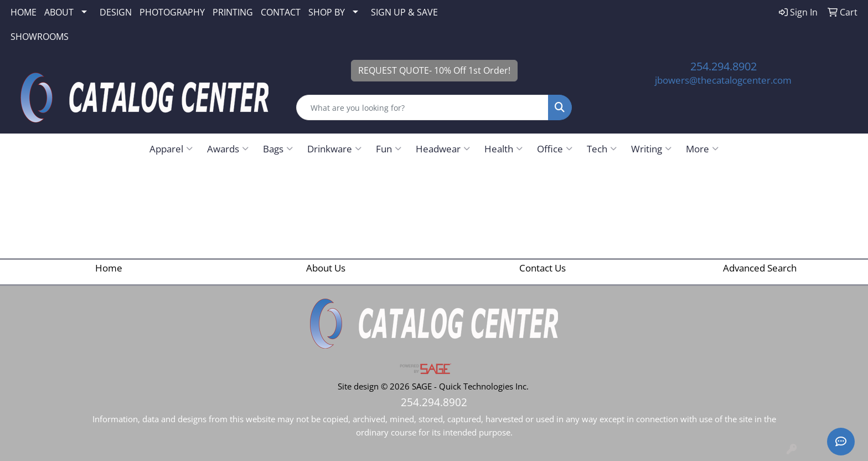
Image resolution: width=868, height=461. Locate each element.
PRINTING (233, 12)
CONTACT (281, 12)
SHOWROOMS (40, 37)
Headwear (443, 148)
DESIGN (116, 12)
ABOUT (59, 12)
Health (503, 148)
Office (555, 148)
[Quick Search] (423, 107)
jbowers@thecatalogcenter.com (723, 80)
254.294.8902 (724, 66)
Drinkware (334, 148)
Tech (602, 148)
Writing (651, 148)
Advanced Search (760, 268)
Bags (278, 148)
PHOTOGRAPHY (172, 12)
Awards (228, 148)
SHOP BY (327, 12)
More (702, 148)
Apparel (171, 148)
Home (109, 268)
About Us (326, 268)
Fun (389, 148)
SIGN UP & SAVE (404, 12)
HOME (24, 12)
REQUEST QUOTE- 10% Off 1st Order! (434, 70)
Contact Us (542, 268)
